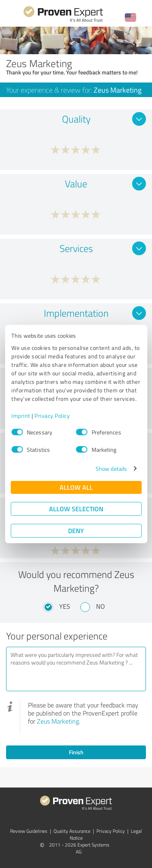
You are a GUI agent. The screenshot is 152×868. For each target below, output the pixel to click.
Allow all (76, 487)
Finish (76, 752)
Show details (111, 469)
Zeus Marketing (58, 721)
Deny (76, 530)
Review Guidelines (29, 831)
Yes (65, 606)
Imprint (21, 416)
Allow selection (76, 509)
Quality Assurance (72, 831)
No (101, 606)
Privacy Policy (52, 416)
